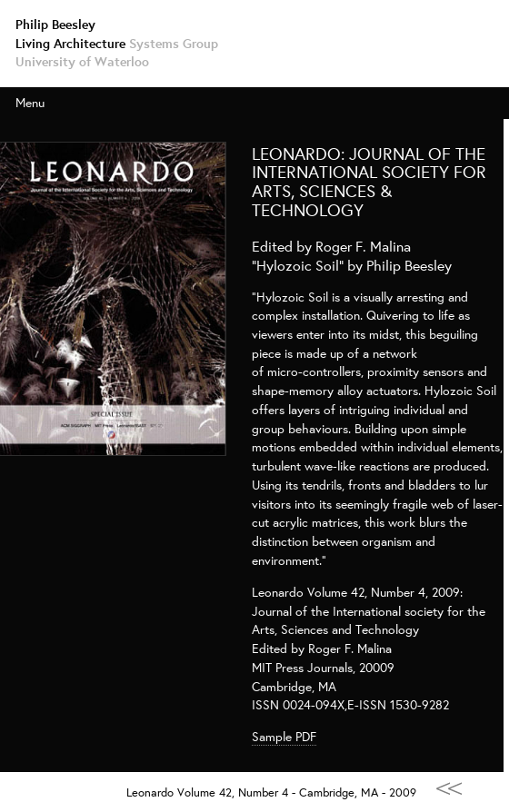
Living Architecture (117, 43)
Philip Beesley (55, 24)
